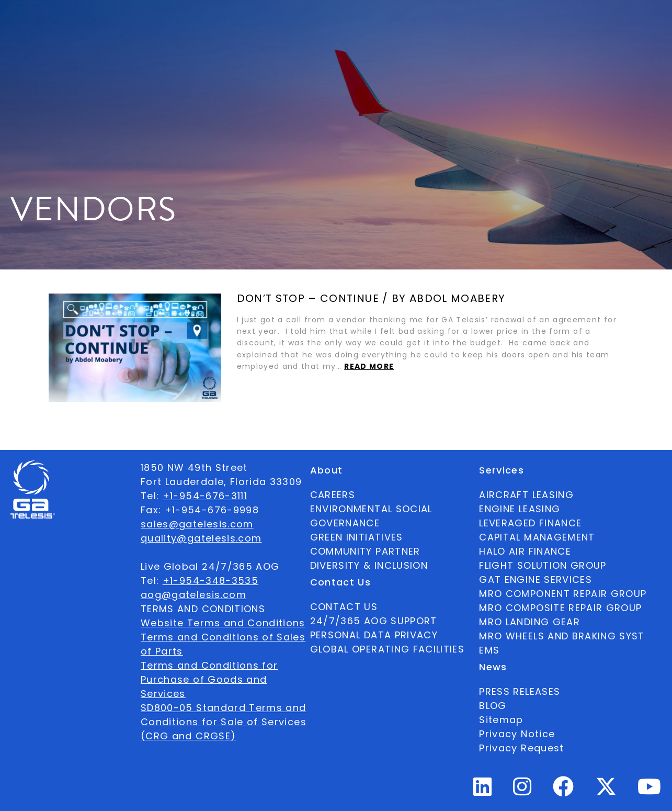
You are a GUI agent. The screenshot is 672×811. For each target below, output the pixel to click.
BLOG (493, 706)
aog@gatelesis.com (193, 595)
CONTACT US (344, 607)
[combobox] (590, 23)
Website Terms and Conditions (223, 623)
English (590, 22)
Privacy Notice (517, 734)
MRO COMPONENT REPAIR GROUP (563, 594)
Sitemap (501, 720)
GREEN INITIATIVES (357, 537)
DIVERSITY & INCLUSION (369, 565)
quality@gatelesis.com (201, 538)
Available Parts (82, 22)
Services (292, 22)
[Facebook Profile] (563, 791)
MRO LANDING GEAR (529, 622)
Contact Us (398, 22)
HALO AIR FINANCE (525, 551)
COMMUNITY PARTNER (365, 551)
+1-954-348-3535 (210, 581)
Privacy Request (521, 748)
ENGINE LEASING (520, 509)
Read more (369, 367)
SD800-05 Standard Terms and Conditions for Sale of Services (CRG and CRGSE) (224, 722)
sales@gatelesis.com (197, 524)
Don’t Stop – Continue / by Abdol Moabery (371, 298)
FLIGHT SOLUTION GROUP (543, 565)
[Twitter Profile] (606, 793)
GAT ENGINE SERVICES (536, 579)
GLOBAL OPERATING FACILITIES (387, 649)
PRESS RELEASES (520, 691)
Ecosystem (227, 22)
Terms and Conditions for (209, 665)
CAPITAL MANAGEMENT (537, 537)
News (344, 22)
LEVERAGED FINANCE (530, 523)
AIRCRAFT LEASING (526, 495)
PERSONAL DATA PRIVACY (374, 635)
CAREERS (333, 495)
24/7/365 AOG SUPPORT (480, 22)
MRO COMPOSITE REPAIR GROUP (560, 608)
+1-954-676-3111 (205, 496)
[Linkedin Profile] (483, 791)
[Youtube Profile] (650, 791)
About (166, 22)
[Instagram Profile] (522, 791)
